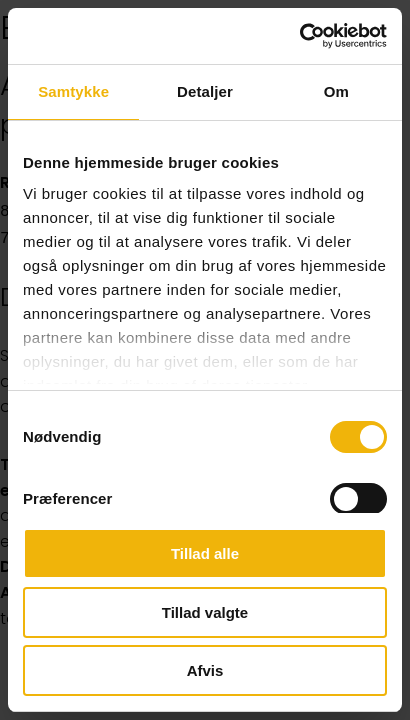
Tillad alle (205, 553)
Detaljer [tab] (205, 91)
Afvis (205, 670)
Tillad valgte (205, 612)
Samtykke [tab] (73, 91)
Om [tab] (336, 91)
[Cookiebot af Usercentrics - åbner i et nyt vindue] (299, 36)
